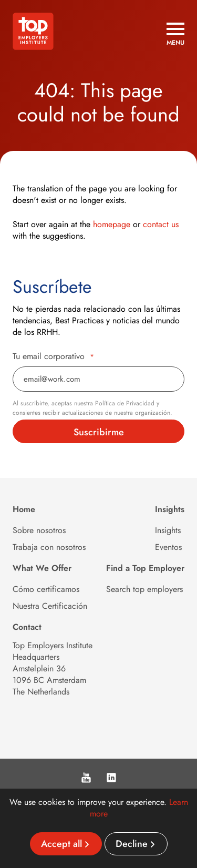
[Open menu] (175, 34)
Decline (132, 844)
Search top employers (144, 589)
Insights (168, 530)
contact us (161, 224)
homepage (112, 224)
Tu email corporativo (53, 356)
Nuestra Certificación (50, 606)
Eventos (168, 547)
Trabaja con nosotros (49, 547)
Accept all (61, 844)
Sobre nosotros (39, 530)
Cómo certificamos (46, 589)
